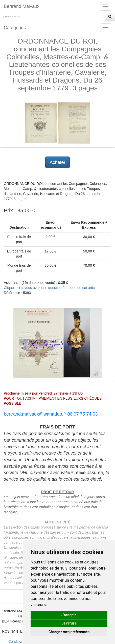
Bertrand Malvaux (22, 6)
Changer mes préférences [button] (69, 632)
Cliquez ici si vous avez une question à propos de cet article (51, 288)
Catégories (15, 28)
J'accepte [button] (69, 615)
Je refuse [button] (69, 623)
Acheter (57, 162)
